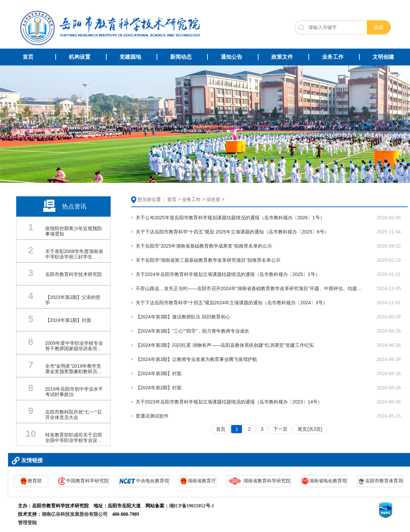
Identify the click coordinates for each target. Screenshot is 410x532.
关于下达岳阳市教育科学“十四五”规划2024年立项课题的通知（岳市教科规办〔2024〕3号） (232, 303)
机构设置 (80, 57)
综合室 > (215, 199)
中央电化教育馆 (144, 481)
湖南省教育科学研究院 (259, 481)
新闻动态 (181, 57)
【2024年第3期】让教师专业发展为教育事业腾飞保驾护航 (197, 359)
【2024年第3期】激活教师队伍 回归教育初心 (183, 317)
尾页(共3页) (310, 429)
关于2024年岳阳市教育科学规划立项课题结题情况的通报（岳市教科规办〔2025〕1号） (228, 274)
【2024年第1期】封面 (68, 320)
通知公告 (231, 57)
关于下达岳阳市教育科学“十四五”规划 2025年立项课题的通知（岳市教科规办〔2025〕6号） (232, 232)
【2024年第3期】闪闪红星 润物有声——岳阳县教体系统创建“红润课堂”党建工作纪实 (225, 345)
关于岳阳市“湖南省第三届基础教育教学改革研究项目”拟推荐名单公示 (208, 260)
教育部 (31, 481)
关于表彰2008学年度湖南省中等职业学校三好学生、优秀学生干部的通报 (74, 257)
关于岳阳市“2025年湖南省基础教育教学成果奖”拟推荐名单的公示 (204, 246)
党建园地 (130, 57)
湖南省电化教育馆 (324, 481)
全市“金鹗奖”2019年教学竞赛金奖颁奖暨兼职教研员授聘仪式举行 (74, 371)
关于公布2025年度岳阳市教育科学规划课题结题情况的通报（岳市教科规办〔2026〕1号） (230, 218)
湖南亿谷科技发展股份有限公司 (75, 514)
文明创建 (383, 57)
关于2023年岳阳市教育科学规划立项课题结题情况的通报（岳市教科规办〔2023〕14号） (229, 402)
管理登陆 (27, 523)
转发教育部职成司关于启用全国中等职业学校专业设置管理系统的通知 (74, 440)
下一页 (280, 429)
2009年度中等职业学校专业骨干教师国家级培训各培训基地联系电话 (74, 348)
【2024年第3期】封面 (159, 373)
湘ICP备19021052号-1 (192, 506)
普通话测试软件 (152, 416)
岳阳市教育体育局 (380, 481)
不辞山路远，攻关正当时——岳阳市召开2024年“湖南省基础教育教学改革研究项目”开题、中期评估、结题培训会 (250, 288)
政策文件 (282, 57)
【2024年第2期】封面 (159, 388)
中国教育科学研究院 (84, 481)
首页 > (174, 199)
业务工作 (333, 57)
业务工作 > (193, 199)
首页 (28, 57)
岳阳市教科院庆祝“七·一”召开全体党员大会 (73, 415)
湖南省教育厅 (198, 481)
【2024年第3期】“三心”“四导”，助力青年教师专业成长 (193, 331)
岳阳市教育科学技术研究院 (74, 274)
